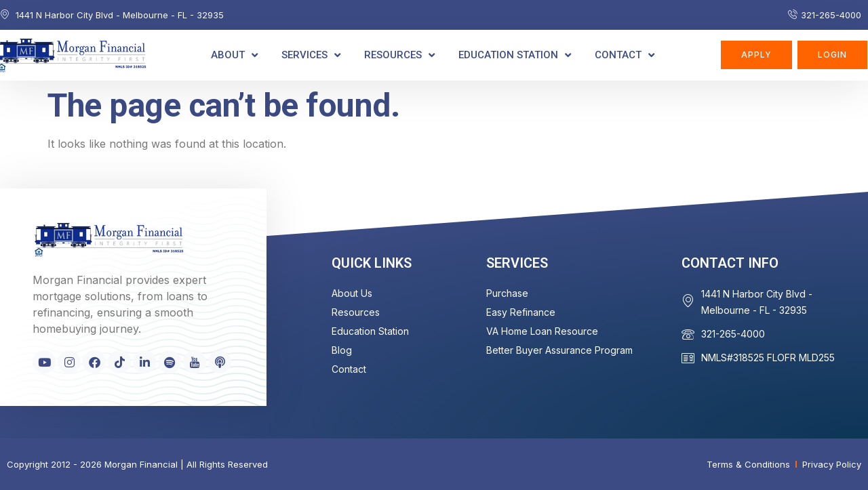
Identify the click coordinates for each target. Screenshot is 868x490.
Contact (625, 55)
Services (311, 55)
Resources (399, 55)
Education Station (515, 55)
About (234, 55)
